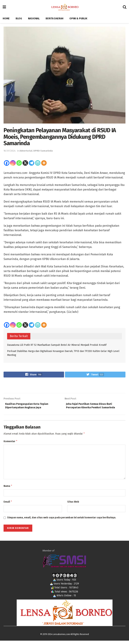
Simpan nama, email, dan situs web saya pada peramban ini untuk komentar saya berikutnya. (62, 521)
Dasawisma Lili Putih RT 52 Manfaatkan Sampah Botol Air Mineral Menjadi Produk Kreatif (57, 345)
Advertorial (26, 151)
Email (8, 505)
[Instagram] (13, 163)
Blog (19, 19)
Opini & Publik (78, 19)
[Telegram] (31, 163)
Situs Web (73, 505)
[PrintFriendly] (38, 163)
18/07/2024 (10, 151)
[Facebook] (7, 163)
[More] (44, 163)
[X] (25, 163)
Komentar (11, 444)
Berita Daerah (54, 19)
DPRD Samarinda (43, 151)
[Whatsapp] (19, 163)
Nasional (34, 19)
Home (6, 19)
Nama (8, 489)
